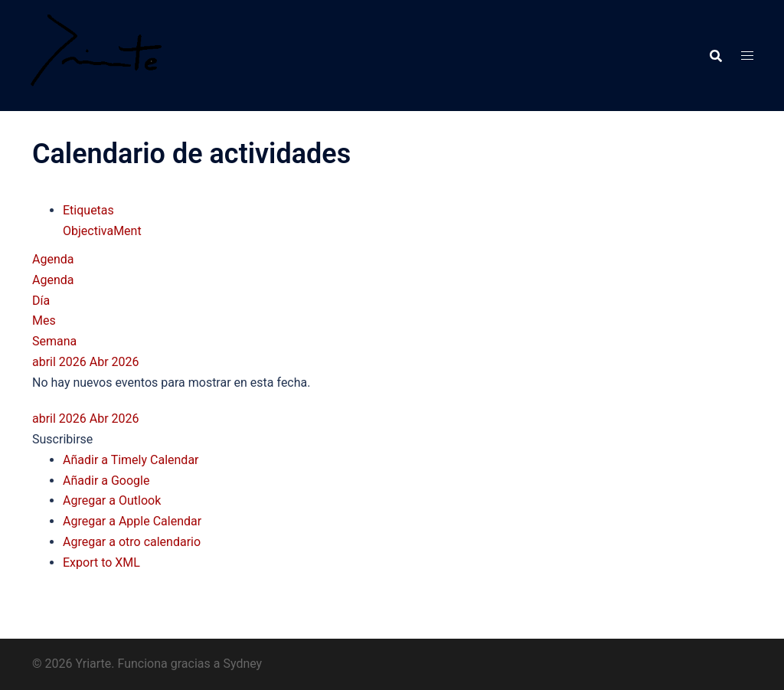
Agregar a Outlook (112, 500)
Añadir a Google (106, 481)
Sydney (242, 664)
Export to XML (101, 562)
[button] (62, 439)
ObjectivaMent (102, 231)
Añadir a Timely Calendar (131, 460)
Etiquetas (88, 210)
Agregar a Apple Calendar (132, 521)
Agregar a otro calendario (132, 542)
